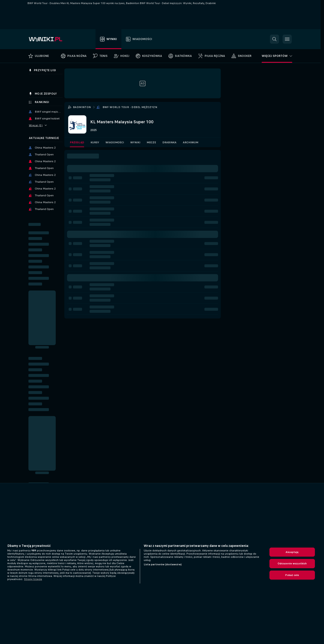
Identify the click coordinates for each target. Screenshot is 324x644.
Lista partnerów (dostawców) (163, 564)
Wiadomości (115, 142)
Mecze (151, 142)
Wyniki (135, 142)
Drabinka (169, 142)
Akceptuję (292, 552)
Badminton (82, 107)
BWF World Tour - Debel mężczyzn (130, 107)
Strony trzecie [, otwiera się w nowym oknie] (33, 579)
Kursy (95, 142)
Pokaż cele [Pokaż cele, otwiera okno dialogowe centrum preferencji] (292, 575)
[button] (274, 39)
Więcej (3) (38, 125)
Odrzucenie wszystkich (292, 563)
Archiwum (191, 142)
